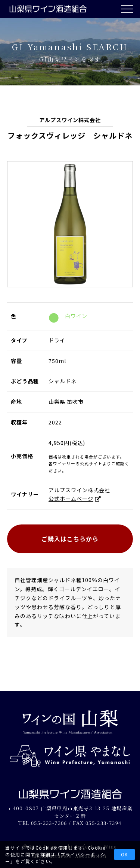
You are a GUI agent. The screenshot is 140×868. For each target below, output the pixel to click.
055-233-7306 (49, 823)
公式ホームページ (71, 499)
